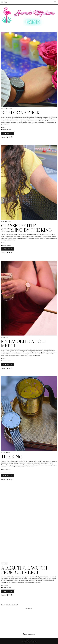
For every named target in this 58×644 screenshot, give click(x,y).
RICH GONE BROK (20, 113)
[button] (56, 2)
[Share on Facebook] (7, 137)
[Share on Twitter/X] (9, 137)
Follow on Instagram (29, 634)
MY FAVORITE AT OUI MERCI (23, 343)
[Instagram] (2, 2)
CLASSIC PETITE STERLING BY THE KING (27, 228)
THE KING (12, 457)
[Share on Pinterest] (12, 137)
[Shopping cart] (6, 2)
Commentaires (6, 130)
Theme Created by (29, 642)
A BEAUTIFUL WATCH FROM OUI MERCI (24, 570)
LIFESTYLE (5, 585)
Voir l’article (8, 133)
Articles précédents (10, 605)
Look (4, 127)
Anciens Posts (6, 470)
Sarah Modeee (31, 640)
